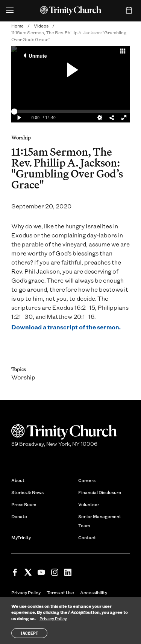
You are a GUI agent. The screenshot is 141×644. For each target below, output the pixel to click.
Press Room (24, 504)
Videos (41, 26)
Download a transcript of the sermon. (66, 327)
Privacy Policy (26, 592)
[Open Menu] (10, 11)
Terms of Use (60, 592)
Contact (87, 537)
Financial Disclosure (100, 492)
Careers (87, 480)
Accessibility (94, 592)
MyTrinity (21, 537)
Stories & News (27, 492)
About (18, 480)
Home (17, 26)
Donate (19, 516)
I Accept (29, 633)
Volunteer (89, 504)
